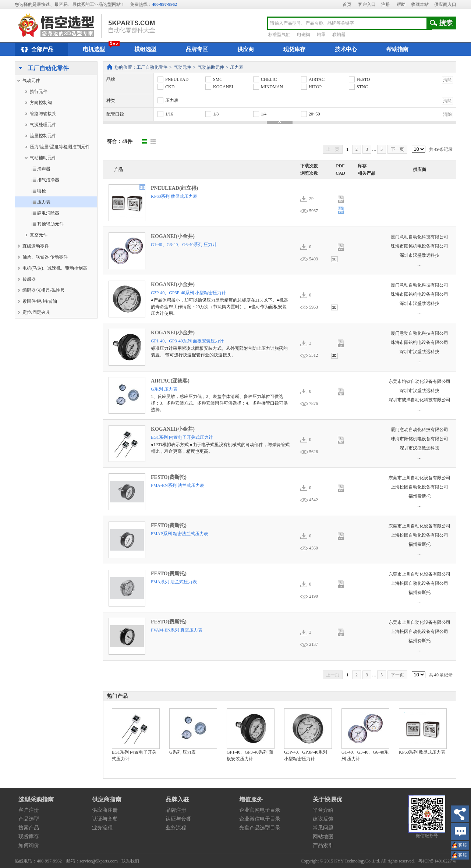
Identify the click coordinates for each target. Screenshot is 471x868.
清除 (447, 80)
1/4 (259, 114)
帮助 (401, 4)
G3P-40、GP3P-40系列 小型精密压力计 (188, 293)
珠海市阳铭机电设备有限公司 (419, 246)
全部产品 (36, 50)
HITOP (311, 87)
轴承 (321, 35)
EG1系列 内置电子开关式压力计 (182, 437)
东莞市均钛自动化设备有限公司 (419, 381)
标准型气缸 (279, 35)
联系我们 (130, 861)
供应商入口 (445, 4)
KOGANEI (219, 87)
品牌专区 (197, 49)
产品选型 (29, 819)
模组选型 (145, 49)
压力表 (237, 67)
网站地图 (323, 837)
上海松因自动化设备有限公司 (419, 487)
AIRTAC (312, 79)
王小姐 (463, 846)
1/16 (165, 114)
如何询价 (29, 845)
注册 (386, 4)
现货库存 (294, 49)
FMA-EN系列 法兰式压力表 (178, 485)
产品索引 (323, 845)
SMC (213, 79)
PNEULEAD (173, 79)
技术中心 (346, 49)
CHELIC (265, 79)
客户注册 (29, 810)
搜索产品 (29, 828)
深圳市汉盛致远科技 (419, 255)
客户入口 (367, 4)
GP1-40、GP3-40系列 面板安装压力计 (187, 341)
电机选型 (94, 49)
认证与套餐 (105, 819)
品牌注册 (176, 810)
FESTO (359, 79)
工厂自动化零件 (42, 69)
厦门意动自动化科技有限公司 (419, 237)
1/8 (212, 114)
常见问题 (323, 828)
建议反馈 (323, 819)
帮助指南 (397, 49)
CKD (166, 87)
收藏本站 (420, 4)
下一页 (397, 149)
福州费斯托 (419, 496)
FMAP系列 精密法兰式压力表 (180, 534)
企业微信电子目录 (260, 819)
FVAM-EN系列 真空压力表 (177, 630)
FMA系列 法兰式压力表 (174, 582)
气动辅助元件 (211, 67)
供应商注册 (105, 810)
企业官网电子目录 (260, 810)
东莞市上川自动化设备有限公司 (419, 478)
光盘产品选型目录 (260, 828)
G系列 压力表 (164, 389)
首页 (347, 4)
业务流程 (102, 828)
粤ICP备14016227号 (437, 861)
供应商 (246, 49)
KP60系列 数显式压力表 (174, 196)
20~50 (310, 114)
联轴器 (339, 35)
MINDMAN (268, 87)
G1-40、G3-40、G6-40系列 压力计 (184, 245)
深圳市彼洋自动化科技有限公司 (419, 400)
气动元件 (183, 67)
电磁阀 (304, 35)
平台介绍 (323, 810)
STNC (358, 87)
